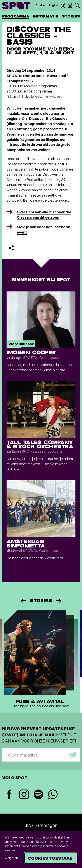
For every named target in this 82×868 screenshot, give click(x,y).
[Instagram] (24, 795)
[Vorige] (23, 601)
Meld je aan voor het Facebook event (44, 229)
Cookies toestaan (50, 858)
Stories (71, 16)
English (54, 5)
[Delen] (11, 248)
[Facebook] (9, 795)
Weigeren (11, 858)
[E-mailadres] (41, 755)
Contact (41, 5)
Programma (16, 16)
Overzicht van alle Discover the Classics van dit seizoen (44, 215)
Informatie (46, 16)
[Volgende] (59, 601)
